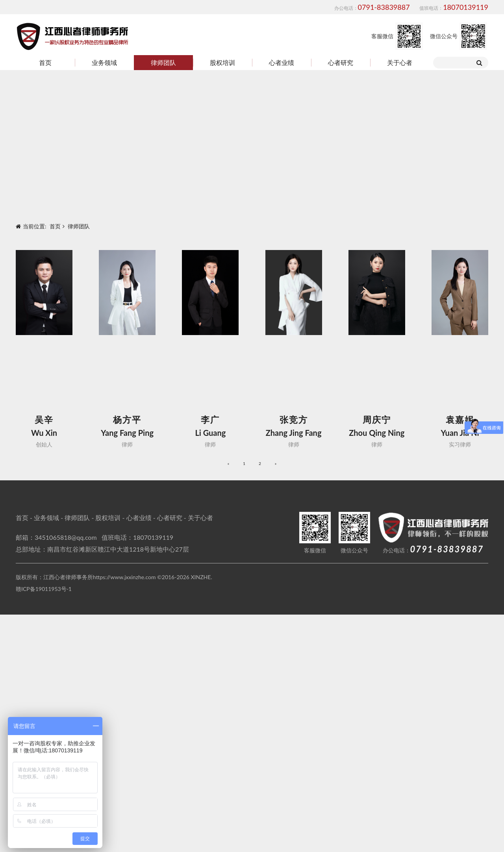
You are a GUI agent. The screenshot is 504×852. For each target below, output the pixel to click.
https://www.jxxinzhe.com (124, 814)
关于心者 (400, 62)
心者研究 (341, 62)
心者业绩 (282, 62)
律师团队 (163, 62)
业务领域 (104, 62)
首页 (45, 62)
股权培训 (222, 62)
